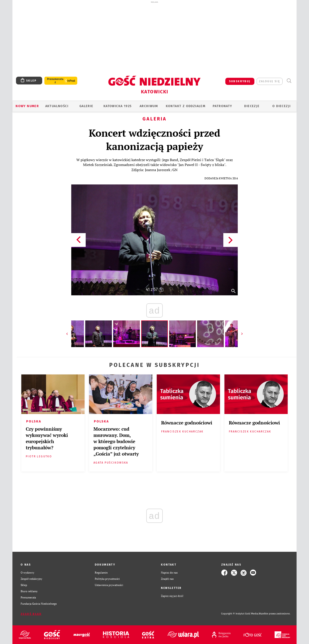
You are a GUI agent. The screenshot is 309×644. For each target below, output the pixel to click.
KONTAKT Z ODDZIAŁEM (186, 106)
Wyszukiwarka (289, 81)
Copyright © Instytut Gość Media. (240, 614)
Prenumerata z (55, 81)
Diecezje (252, 106)
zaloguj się (270, 81)
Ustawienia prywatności (109, 585)
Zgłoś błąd (31, 614)
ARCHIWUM (149, 106)
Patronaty (222, 106)
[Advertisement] (154, 37)
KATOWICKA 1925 (118, 106)
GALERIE (86, 106)
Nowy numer (27, 106)
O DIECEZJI (281, 106)
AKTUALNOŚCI (57, 106)
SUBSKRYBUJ (240, 81)
